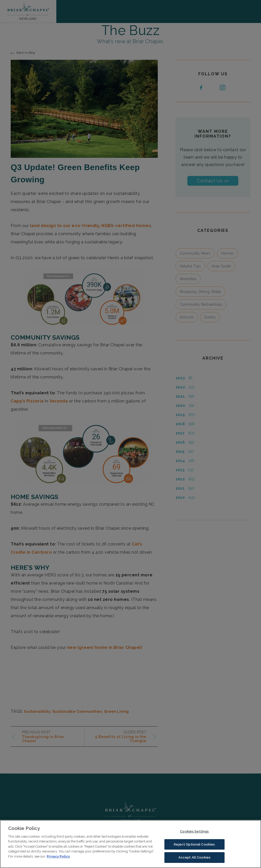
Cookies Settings (194, 835)
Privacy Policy (58, 860)
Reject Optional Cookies (194, 848)
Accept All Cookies (194, 861)
